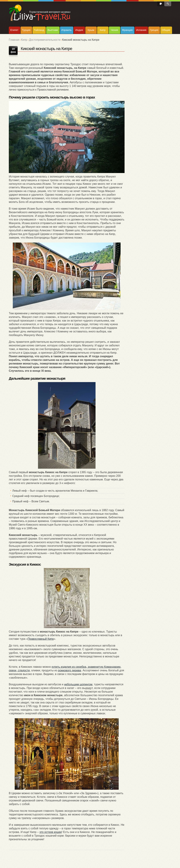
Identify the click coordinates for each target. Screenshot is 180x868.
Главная (14, 40)
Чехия (114, 30)
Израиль (66, 30)
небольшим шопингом (78, 684)
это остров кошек (50, 832)
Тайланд (39, 30)
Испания (141, 30)
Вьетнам (53, 30)
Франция (127, 30)
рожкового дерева (70, 670)
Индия (79, 30)
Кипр (103, 30)
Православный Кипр (41, 639)
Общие (166, 30)
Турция (26, 30)
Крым (91, 30)
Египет (14, 30)
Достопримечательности (45, 40)
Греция (154, 30)
